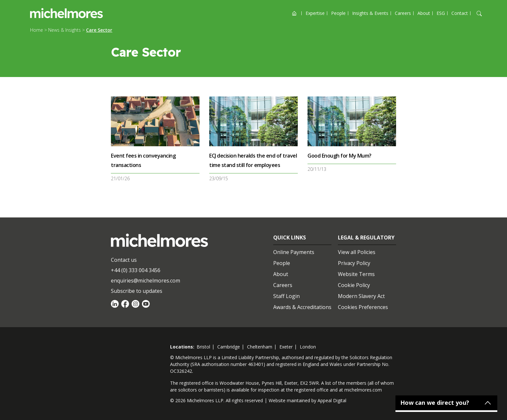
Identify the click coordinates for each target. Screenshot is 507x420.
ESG (441, 13)
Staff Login (286, 296)
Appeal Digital (332, 400)
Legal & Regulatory (366, 238)
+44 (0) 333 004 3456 (136, 270)
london (308, 347)
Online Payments (294, 252)
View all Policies (357, 252)
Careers (403, 13)
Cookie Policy (354, 285)
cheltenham (260, 347)
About (424, 13)
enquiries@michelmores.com (146, 281)
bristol (203, 347)
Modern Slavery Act (361, 296)
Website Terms (356, 274)
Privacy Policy (354, 263)
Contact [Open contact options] (460, 13)
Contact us (124, 260)
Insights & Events (370, 13)
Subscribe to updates (137, 291)
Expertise (315, 13)
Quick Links (290, 238)
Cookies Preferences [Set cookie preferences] (363, 307)
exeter (286, 347)
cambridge (229, 347)
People (338, 13)
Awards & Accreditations (302, 307)
